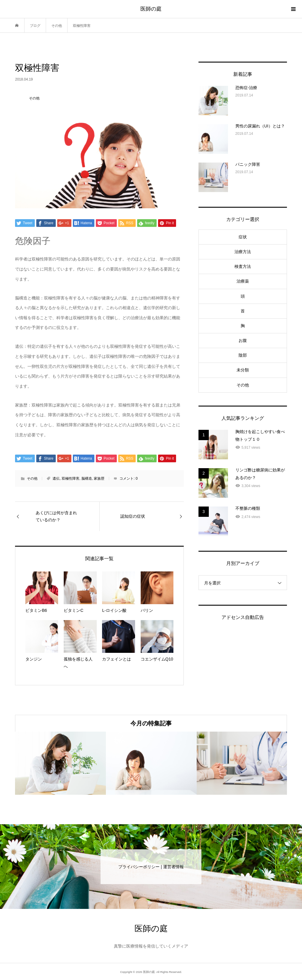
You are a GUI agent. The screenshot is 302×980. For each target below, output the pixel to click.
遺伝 (56, 478)
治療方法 (243, 252)
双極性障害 (70, 478)
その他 (32, 478)
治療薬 (243, 281)
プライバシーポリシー (139, 867)
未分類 (243, 370)
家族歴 (99, 478)
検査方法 (243, 266)
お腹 (243, 340)
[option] (60, 763)
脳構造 (87, 478)
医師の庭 (151, 9)
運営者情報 (173, 867)
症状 (243, 237)
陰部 (243, 355)
